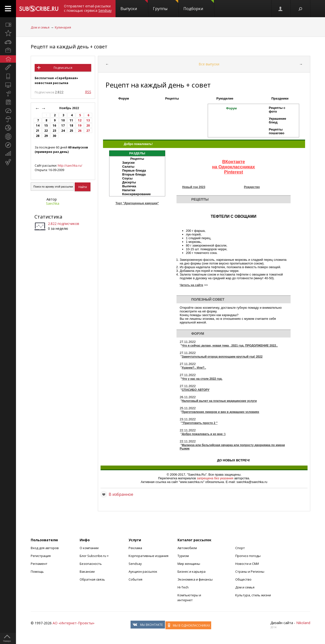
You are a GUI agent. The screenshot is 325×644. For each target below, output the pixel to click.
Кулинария (63, 27)
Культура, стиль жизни (253, 595)
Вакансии (87, 571)
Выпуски (134, 6)
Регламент (39, 564)
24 (63, 131)
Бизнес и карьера (192, 571)
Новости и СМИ (247, 564)
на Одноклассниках (234, 167)
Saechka (53, 203)
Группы (166, 6)
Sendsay (135, 564)
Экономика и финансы (195, 579)
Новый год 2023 (194, 187)
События (135, 579)
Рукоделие (225, 98)
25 (71, 131)
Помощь (37, 571)
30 (54, 136)
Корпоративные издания (148, 556)
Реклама (135, 548)
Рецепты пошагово (277, 131)
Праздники (280, 98)
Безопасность (91, 564)
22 (46, 131)
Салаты (128, 167)
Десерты (129, 182)
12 (80, 120)
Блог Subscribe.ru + (95, 556)
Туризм (183, 556)
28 (38, 136)
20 (88, 125)
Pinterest (233, 172)
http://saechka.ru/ (70, 166)
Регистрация (41, 556)
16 (54, 125)
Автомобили (187, 548)
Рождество (252, 187)
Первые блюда (134, 170)
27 (88, 131)
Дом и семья (40, 27)
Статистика (48, 217)
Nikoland (303, 623)
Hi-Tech (183, 587)
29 (46, 136)
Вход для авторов (45, 548)
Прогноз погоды (248, 556)
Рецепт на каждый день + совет (69, 47)
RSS (88, 92)
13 (88, 120)
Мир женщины (189, 564)
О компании (89, 548)
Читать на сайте (192, 285)
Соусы (127, 178)
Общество (243, 579)
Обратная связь (92, 579)
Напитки (129, 190)
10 (63, 120)
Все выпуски (209, 64)
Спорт (240, 548)
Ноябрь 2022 (69, 108)
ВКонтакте (234, 162)
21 (38, 131)
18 (71, 125)
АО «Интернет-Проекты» (74, 623)
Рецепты (172, 98)
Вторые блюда (134, 174)
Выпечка (129, 186)
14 (38, 125)
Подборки (199, 6)
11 (71, 120)
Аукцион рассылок (143, 571)
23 (54, 131)
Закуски (128, 163)
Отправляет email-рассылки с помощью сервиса (88, 8)
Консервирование (136, 194)
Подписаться (63, 68)
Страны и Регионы (250, 571)
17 (63, 125)
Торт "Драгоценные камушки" (137, 203)
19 (80, 125)
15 (46, 125)
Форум (124, 98)
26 (80, 131)
